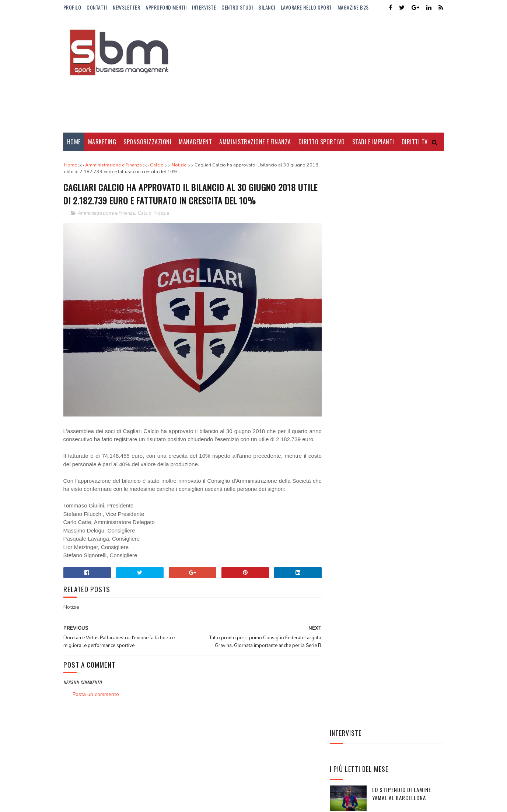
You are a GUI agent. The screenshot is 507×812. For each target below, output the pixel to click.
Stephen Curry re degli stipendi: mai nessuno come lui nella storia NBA (406, 457)
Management (195, 142)
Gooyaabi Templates (164, 796)
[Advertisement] (310, 74)
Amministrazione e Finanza (255, 142)
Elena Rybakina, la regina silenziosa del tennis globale (405, 490)
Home (74, 142)
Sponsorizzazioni (147, 142)
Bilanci (267, 7)
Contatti (97, 7)
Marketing (102, 142)
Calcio (145, 214)
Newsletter (126, 7)
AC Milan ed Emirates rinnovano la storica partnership (401, 423)
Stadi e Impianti (373, 142)
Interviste (204, 7)
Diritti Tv (415, 142)
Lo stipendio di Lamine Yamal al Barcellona (402, 244)
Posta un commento (96, 691)
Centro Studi (237, 7)
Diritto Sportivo (322, 142)
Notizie (162, 214)
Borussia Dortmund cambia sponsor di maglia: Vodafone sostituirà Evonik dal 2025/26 (408, 286)
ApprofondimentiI (166, 7)
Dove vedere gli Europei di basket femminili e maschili (407, 323)
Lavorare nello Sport (306, 7)
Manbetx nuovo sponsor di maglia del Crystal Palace (405, 390)
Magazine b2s (353, 7)
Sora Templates (99, 796)
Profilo (72, 7)
